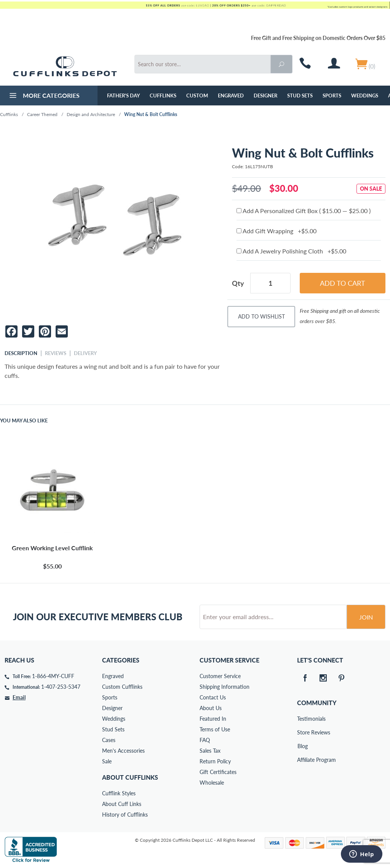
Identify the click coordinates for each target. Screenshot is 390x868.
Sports (332, 96)
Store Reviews (302, 732)
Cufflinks (163, 96)
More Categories (44, 96)
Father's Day (123, 96)
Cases (109, 740)
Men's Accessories (123, 751)
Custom (197, 96)
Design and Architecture (91, 114)
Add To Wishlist (261, 316)
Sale (107, 761)
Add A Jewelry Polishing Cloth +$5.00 (291, 251)
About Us (211, 708)
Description (21, 353)
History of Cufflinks (125, 815)
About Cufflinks (130, 777)
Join (366, 617)
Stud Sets (300, 96)
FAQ (205, 740)
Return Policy (215, 761)
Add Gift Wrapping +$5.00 (277, 231)
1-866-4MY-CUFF (53, 676)
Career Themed (42, 114)
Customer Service (220, 676)
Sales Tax (210, 751)
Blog (303, 746)
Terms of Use (215, 729)
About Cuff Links (122, 804)
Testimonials (302, 719)
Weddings (365, 96)
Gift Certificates (218, 772)
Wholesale (212, 783)
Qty (238, 283)
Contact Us (213, 697)
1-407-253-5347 (61, 687)
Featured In (213, 719)
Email (19, 697)
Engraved (231, 96)
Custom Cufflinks (122, 687)
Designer (265, 96)
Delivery (85, 353)
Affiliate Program (302, 760)
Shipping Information (225, 687)
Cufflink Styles (119, 793)
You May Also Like (24, 420)
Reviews (56, 353)
